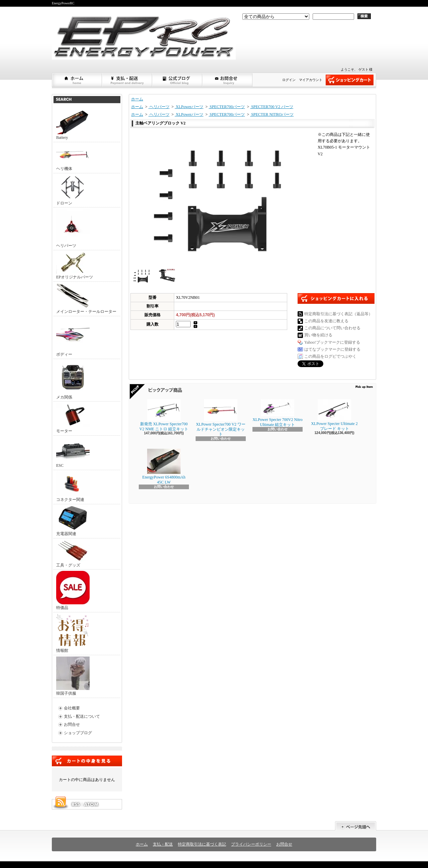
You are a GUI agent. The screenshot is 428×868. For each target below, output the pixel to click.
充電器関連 (73, 521)
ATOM (92, 804)
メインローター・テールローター (86, 298)
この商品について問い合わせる (332, 328)
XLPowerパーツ (189, 107)
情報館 (72, 633)
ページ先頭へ (356, 826)
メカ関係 (73, 380)
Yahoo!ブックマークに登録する (332, 342)
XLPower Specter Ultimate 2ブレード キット (334, 415)
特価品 (73, 590)
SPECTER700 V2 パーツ (272, 107)
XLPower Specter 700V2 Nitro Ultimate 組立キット (278, 413)
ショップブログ (178, 80)
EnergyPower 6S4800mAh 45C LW (164, 466)
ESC (73, 452)
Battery (73, 124)
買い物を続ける (318, 335)
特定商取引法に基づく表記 (202, 844)
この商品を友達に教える (326, 321)
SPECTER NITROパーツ (272, 114)
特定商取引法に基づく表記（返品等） (338, 314)
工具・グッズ (73, 554)
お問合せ (228, 80)
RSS (76, 804)
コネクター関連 (73, 487)
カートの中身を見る (87, 761)
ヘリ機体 (73, 157)
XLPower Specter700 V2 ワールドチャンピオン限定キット (221, 418)
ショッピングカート (350, 80)
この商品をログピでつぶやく (330, 356)
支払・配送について (127, 80)
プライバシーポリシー (251, 844)
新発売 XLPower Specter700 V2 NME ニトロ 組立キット (164, 415)
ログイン (289, 80)
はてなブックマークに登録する (332, 349)
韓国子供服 (73, 676)
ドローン (73, 190)
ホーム (77, 80)
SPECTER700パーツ (227, 107)
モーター (73, 418)
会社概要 (72, 708)
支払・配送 (163, 844)
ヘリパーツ (73, 228)
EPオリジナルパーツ (75, 266)
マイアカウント (311, 80)
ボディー (73, 337)
